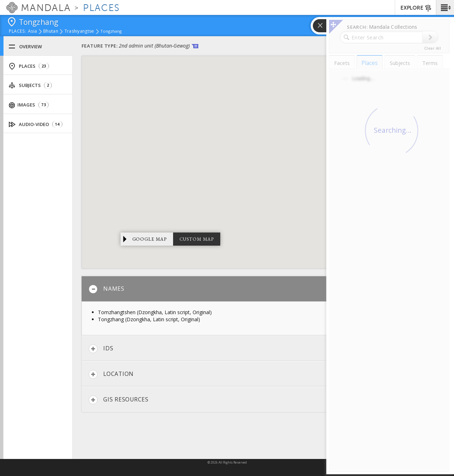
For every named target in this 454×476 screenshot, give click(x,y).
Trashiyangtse (79, 32)
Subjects (30, 85)
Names (107, 289)
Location (111, 374)
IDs (101, 349)
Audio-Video (36, 124)
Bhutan (51, 32)
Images (29, 105)
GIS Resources (119, 400)
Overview (25, 47)
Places (29, 66)
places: (18, 32)
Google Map (150, 239)
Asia (32, 32)
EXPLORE (416, 8)
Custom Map (197, 239)
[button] (445, 7)
